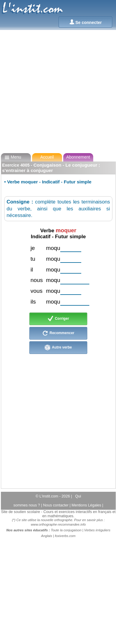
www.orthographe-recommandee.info (58, 524)
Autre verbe (58, 348)
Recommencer (58, 333)
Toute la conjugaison (66, 530)
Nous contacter (56, 505)
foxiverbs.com (65, 536)
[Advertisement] (56, 92)
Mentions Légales (87, 505)
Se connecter (86, 22)
